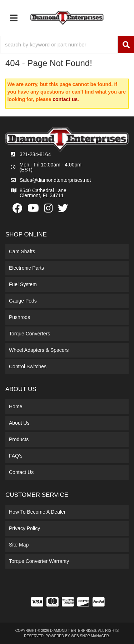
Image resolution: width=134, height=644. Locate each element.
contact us (65, 99)
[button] (67, 44)
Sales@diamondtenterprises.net (55, 180)
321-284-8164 (35, 154)
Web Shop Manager (90, 636)
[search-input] (59, 44)
